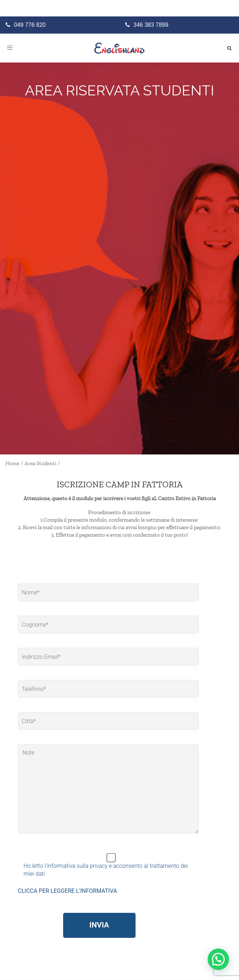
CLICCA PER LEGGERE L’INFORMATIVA (67, 891)
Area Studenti (40, 463)
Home (12, 463)
